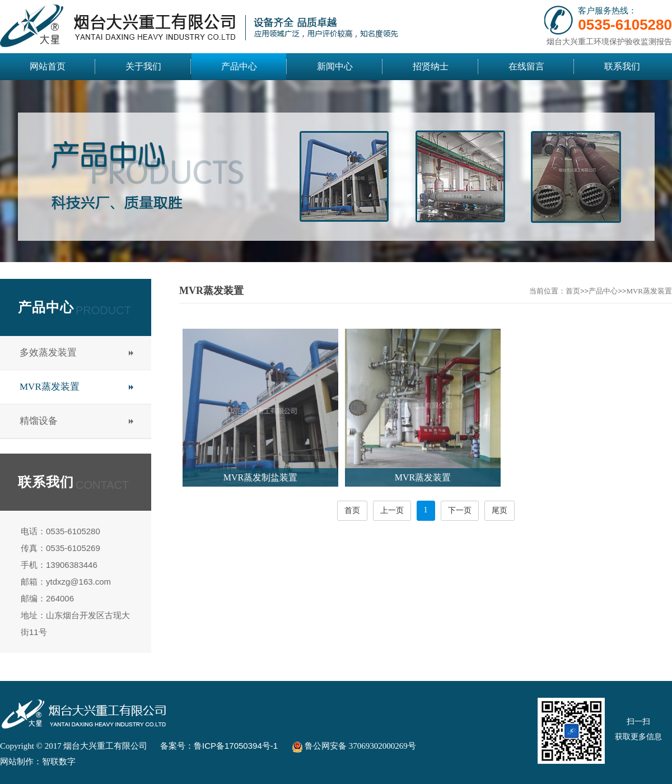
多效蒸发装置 (48, 353)
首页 (573, 291)
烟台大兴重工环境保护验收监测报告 (609, 42)
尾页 (500, 510)
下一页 (460, 510)
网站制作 (17, 762)
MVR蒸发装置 (50, 387)
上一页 (392, 510)
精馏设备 (39, 421)
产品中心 (603, 291)
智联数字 (59, 762)
